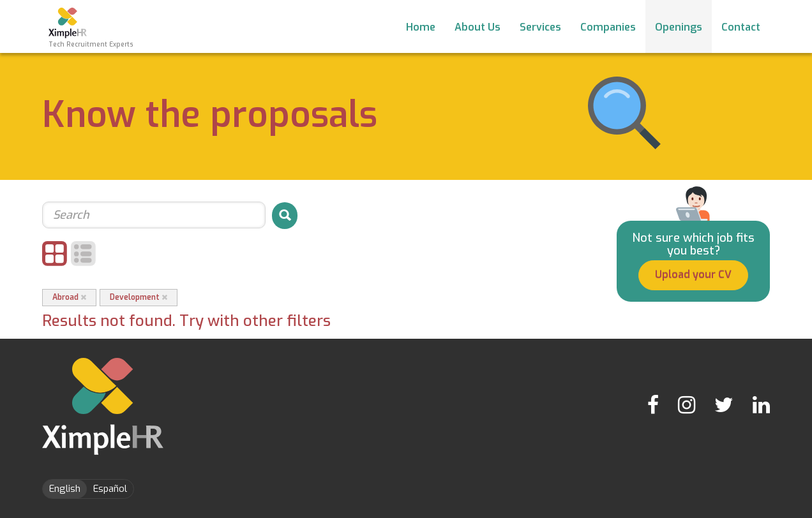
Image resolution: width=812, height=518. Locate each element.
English (65, 489)
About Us (477, 27)
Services (540, 27)
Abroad (69, 297)
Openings (679, 27)
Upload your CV (693, 275)
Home (421, 27)
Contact (741, 27)
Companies (608, 27)
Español (110, 489)
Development (139, 297)
